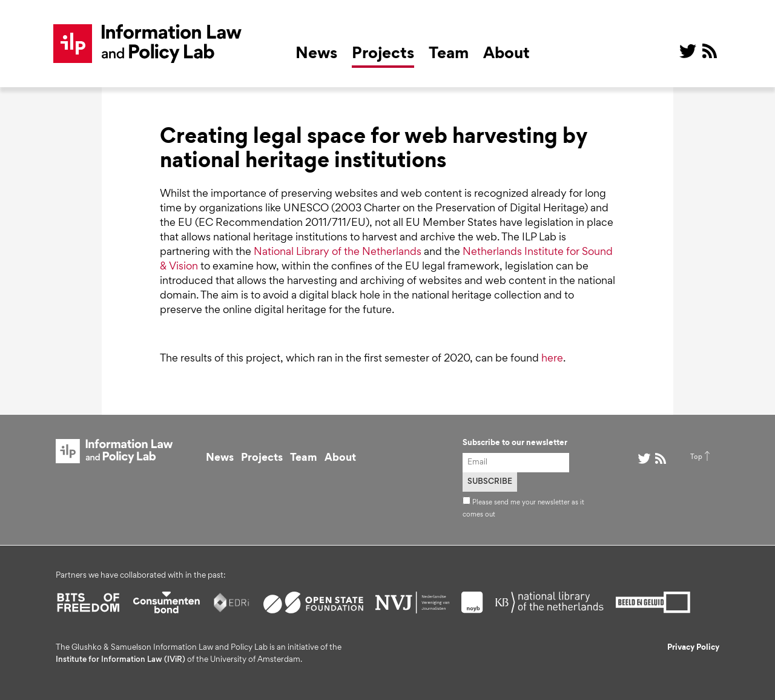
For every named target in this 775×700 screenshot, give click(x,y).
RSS (710, 51)
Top (696, 457)
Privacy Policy (693, 648)
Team (449, 54)
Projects (383, 54)
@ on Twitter (688, 51)
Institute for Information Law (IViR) (120, 660)
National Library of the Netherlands (338, 253)
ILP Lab (148, 44)
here (552, 359)
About (506, 54)
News (316, 54)
